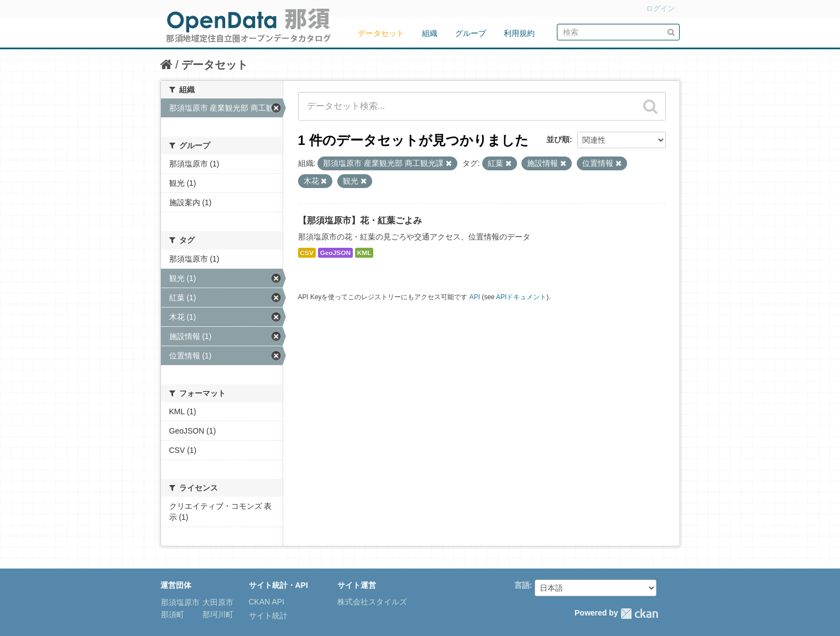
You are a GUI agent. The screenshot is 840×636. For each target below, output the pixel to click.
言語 (522, 585)
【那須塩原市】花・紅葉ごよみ (360, 220)
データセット (381, 33)
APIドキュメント (521, 297)
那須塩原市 (180, 602)
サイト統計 (268, 616)
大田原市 (217, 602)
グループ (471, 33)
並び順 (558, 139)
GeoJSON (335, 253)
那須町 (173, 614)
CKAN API (267, 602)
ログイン (660, 9)
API (475, 297)
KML (364, 253)
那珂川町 (217, 614)
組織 (430, 33)
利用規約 (519, 33)
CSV (307, 253)
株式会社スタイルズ (372, 602)
